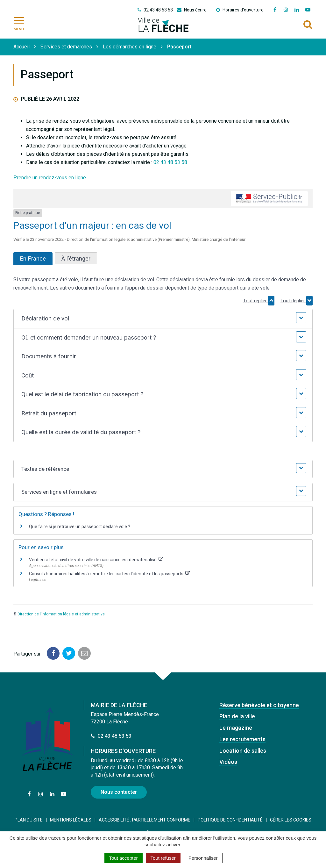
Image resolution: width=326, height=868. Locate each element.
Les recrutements (242, 739)
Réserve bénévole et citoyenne (259, 705)
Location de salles (243, 751)
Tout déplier (297, 301)
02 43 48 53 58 (170, 162)
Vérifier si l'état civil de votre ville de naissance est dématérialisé (96, 560)
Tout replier (259, 301)
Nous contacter (119, 792)
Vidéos (228, 762)
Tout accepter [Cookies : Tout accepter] (124, 858)
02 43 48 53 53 (111, 736)
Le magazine (236, 728)
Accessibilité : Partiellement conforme (145, 820)
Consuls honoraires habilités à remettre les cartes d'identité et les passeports (109, 574)
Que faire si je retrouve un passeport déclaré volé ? (80, 527)
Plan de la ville (237, 716)
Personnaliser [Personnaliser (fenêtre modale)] (203, 858)
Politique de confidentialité (230, 820)
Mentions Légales (71, 820)
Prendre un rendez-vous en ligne (50, 178)
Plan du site (29, 820)
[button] (163, 319)
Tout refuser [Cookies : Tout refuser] (163, 858)
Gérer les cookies (291, 820)
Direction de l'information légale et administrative (61, 614)
